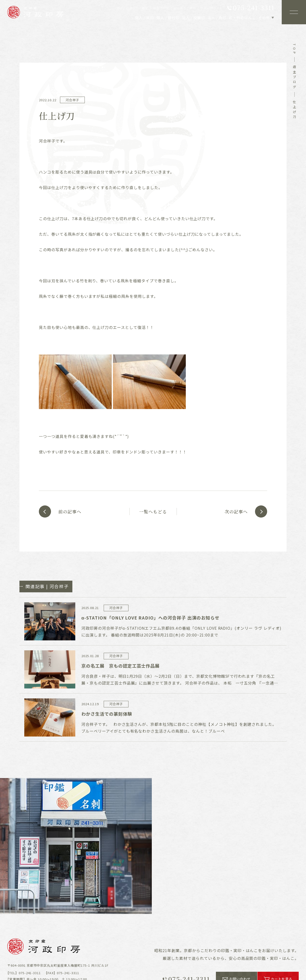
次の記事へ (236, 511)
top (294, 50)
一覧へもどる (153, 511)
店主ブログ (294, 78)
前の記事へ (70, 511)
